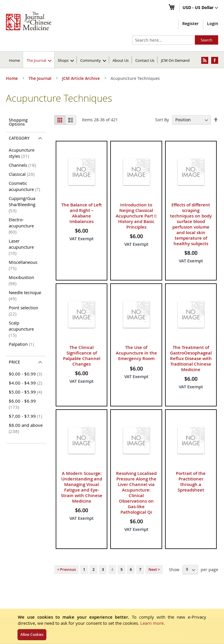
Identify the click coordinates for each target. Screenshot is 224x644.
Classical (23, 174)
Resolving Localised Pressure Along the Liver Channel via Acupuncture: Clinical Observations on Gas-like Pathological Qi (136, 493)
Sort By (162, 120)
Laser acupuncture (21, 247)
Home (14, 60)
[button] (200, 8)
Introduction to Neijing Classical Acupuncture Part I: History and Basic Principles (136, 216)
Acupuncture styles (22, 153)
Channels (23, 165)
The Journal (41, 78)
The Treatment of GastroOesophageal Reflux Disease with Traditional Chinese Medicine (191, 358)
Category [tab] (19, 138)
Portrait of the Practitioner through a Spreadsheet (191, 482)
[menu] (112, 60)
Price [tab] (14, 362)
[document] (112, 626)
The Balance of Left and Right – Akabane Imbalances (82, 213)
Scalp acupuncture (21, 329)
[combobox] (163, 40)
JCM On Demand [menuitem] (175, 60)
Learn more (152, 623)
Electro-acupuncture (21, 226)
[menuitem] (39, 60)
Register (190, 23)
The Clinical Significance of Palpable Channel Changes (82, 356)
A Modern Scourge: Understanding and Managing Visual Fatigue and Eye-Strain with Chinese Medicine (82, 487)
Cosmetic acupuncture (25, 186)
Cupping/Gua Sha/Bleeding (22, 204)
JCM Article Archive (82, 78)
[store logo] (29, 21)
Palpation (22, 344)
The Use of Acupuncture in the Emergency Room (136, 353)
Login (213, 23)
